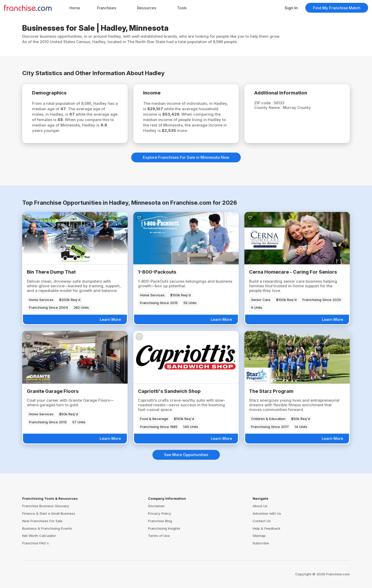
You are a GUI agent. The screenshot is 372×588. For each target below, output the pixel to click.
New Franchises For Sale (42, 521)
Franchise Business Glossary (46, 506)
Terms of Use (159, 536)
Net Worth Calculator (39, 536)
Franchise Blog (160, 521)
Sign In (291, 8)
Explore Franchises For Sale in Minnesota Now (186, 157)
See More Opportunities (186, 455)
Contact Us (262, 521)
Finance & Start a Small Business (49, 513)
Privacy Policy (160, 513)
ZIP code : (264, 103)
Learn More (110, 319)
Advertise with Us (267, 513)
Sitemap (259, 536)
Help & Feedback (266, 528)
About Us (260, 506)
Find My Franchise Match (337, 8)
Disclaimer (156, 506)
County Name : (269, 108)
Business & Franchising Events (47, 528)
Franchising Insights (164, 528)
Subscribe (261, 543)
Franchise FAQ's (36, 543)
